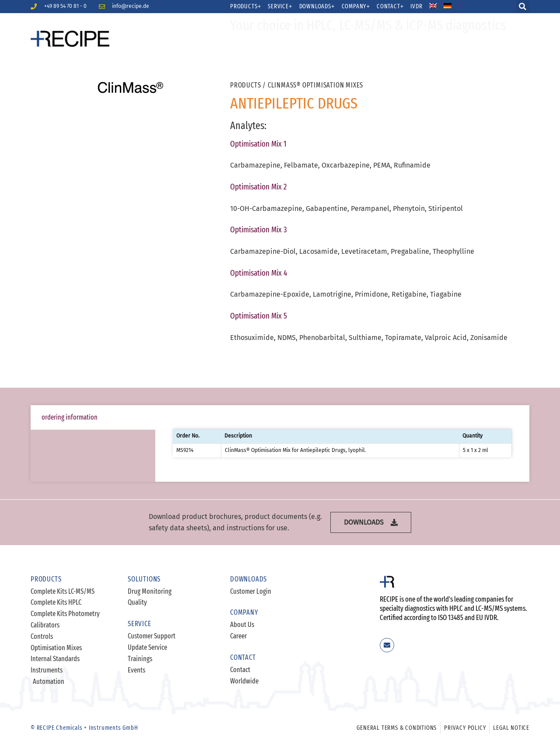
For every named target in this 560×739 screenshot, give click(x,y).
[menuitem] (439, 7)
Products (246, 7)
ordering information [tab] (70, 417)
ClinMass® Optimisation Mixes (315, 85)
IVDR (416, 7)
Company (356, 7)
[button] (523, 7)
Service (280, 7)
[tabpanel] (342, 443)
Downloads (317, 7)
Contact (390, 7)
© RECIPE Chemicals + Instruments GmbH (84, 728)
